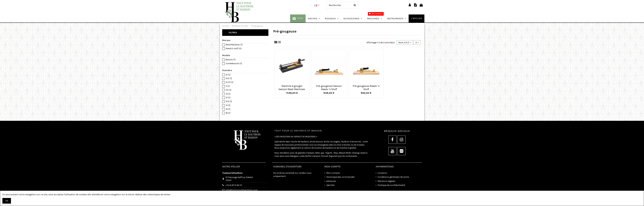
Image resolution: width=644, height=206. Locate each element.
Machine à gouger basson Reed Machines (292, 87)
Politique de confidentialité (391, 185)
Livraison (382, 173)
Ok (7, 201)
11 (228, 86)
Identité (330, 185)
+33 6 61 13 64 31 (234, 185)
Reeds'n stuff (234, 48)
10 (228, 75)
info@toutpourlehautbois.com (241, 190)
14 (228, 105)
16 (228, 113)
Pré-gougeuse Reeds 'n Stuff (366, 87)
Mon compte (333, 173)
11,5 (229, 90)
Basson (231, 60)
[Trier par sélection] (405, 43)
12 (228, 98)
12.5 (229, 101)
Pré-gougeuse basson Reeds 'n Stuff (329, 87)
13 (228, 94)
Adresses (331, 181)
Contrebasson (234, 63)
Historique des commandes (341, 177)
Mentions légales (386, 181)
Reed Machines (234, 45)
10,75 (230, 82)
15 (228, 109)
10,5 (229, 78)
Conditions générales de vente (393, 177)
